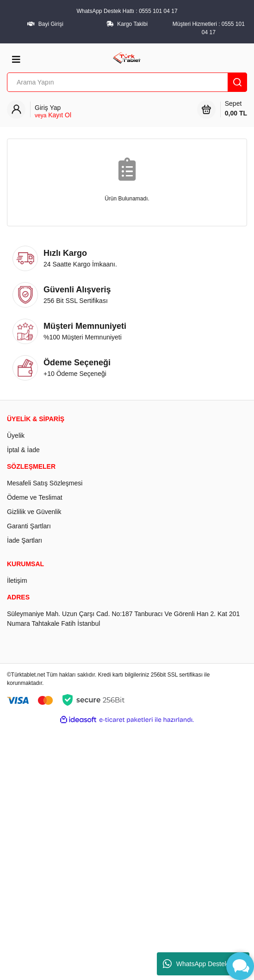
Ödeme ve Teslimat (35, 497)
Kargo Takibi (132, 24)
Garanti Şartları (29, 526)
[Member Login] (53, 112)
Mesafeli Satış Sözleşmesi (45, 483)
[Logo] (127, 57)
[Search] (127, 82)
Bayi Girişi (51, 24)
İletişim (17, 581)
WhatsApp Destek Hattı (203, 964)
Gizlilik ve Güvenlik (34, 512)
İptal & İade (23, 450)
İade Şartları (25, 540)
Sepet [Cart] (236, 109)
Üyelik (16, 436)
